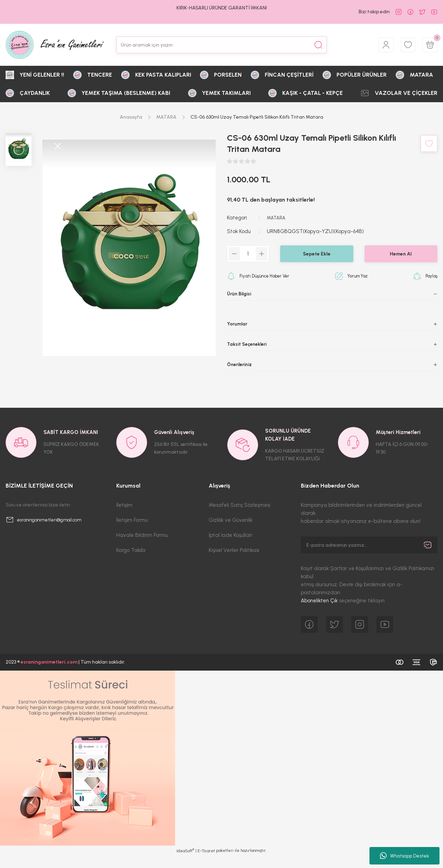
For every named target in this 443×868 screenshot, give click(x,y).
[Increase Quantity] (262, 254)
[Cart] (429, 45)
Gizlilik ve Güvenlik (231, 532)
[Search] (221, 45)
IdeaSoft (185, 863)
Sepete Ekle (317, 254)
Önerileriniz (241, 371)
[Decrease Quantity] (234, 254)
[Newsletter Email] (369, 557)
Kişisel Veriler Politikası (234, 562)
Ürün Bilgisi (241, 294)
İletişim (124, 517)
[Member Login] (381, 45)
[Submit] (428, 557)
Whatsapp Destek (404, 856)
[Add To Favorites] (429, 143)
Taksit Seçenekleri (249, 349)
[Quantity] (248, 254)
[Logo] (55, 45)
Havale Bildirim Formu (142, 547)
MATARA (277, 218)
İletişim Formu (132, 532)
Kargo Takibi (131, 562)
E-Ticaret (206, 863)
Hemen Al (401, 254)
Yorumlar (238, 326)
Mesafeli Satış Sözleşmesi (240, 517)
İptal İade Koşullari (230, 547)
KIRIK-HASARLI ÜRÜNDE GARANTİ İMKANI (222, 8)
